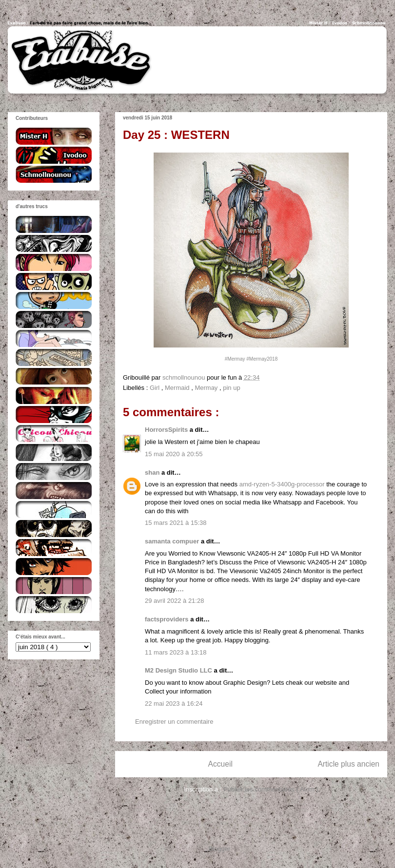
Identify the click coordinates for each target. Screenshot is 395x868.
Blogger (219, 849)
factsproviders (168, 619)
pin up (231, 388)
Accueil (220, 764)
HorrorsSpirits (167, 430)
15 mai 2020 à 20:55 (174, 454)
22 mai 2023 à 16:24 (174, 704)
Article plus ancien (348, 764)
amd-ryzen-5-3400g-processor (282, 484)
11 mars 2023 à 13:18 (176, 652)
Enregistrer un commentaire (174, 722)
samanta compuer (173, 541)
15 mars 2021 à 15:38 (176, 523)
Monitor (351, 553)
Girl (156, 388)
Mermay (207, 388)
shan (153, 473)
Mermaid (178, 388)
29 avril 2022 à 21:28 (174, 601)
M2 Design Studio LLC (179, 670)
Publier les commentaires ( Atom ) (271, 789)
